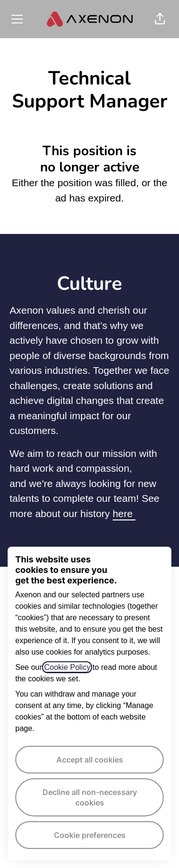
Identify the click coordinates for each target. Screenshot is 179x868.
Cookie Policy (67, 667)
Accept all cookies (90, 760)
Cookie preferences (90, 835)
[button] (160, 19)
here (124, 513)
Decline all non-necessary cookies (90, 797)
